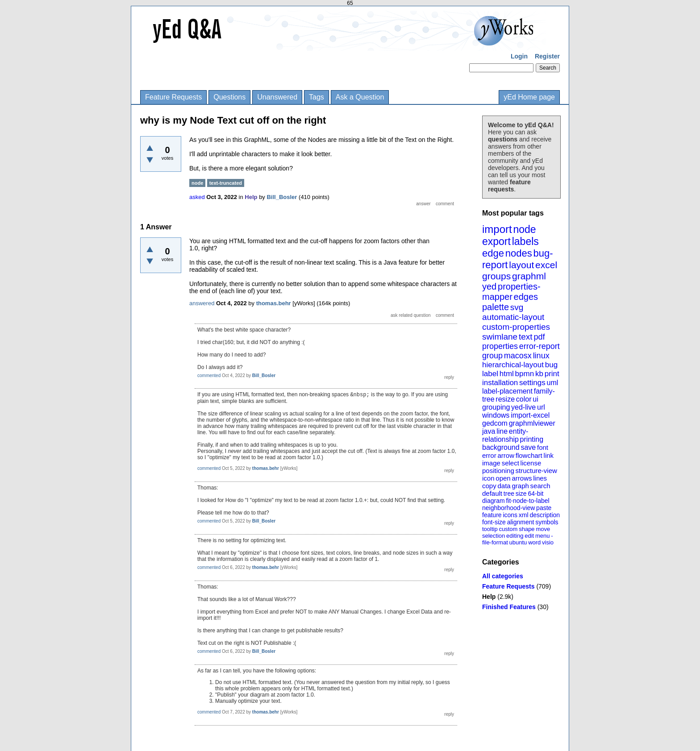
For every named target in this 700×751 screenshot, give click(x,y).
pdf (539, 337)
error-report (540, 346)
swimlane (500, 337)
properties (500, 346)
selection (494, 536)
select (510, 463)
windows (496, 415)
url (541, 407)
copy (489, 486)
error (489, 455)
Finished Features (509, 607)
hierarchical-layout (513, 365)
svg (517, 307)
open (503, 478)
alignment (521, 522)
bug (551, 365)
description (545, 515)
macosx (518, 356)
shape (527, 529)
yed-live (523, 407)
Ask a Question (360, 97)
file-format (495, 542)
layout (521, 265)
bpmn (525, 374)
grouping (496, 407)
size (521, 494)
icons (510, 515)
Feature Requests (173, 97)
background (501, 447)
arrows (522, 478)
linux (541, 356)
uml (552, 383)
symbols (547, 522)
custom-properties (516, 327)
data (504, 486)
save (528, 447)
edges (526, 297)
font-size (494, 522)
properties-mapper (511, 292)
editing (515, 536)
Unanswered (277, 97)
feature (492, 515)
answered (202, 303)
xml (524, 515)
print (552, 374)
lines (540, 478)
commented (209, 375)
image (491, 463)
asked (197, 197)
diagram (494, 501)
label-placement (507, 391)
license (531, 463)
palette (496, 307)
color (524, 399)
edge (493, 253)
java (489, 431)
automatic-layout (513, 317)
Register (547, 56)
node (524, 229)
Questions (229, 97)
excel (546, 265)
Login (519, 56)
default (492, 493)
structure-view (536, 471)
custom (508, 529)
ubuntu (518, 542)
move (543, 529)
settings (532, 383)
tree (509, 494)
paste (544, 508)
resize (505, 399)
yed (489, 286)
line (502, 431)
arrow (506, 455)
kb (539, 374)
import (497, 229)
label (490, 374)
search (540, 486)
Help (489, 597)
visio (548, 542)
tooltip (490, 529)
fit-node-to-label (527, 501)
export (496, 241)
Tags (317, 97)
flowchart (529, 455)
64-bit (535, 494)
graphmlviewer (532, 423)
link (549, 455)
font (543, 447)
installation (500, 383)
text (526, 337)
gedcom (495, 423)
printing (532, 439)
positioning (498, 471)
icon (488, 478)
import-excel (530, 415)
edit (529, 536)
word (534, 542)
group (492, 356)
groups (496, 276)
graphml (529, 276)
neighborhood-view (508, 508)
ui (535, 399)
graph (520, 486)
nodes (519, 253)
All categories (503, 576)
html (507, 374)
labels (525, 241)
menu (543, 536)
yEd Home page (529, 97)
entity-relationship (505, 435)
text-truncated (226, 183)
